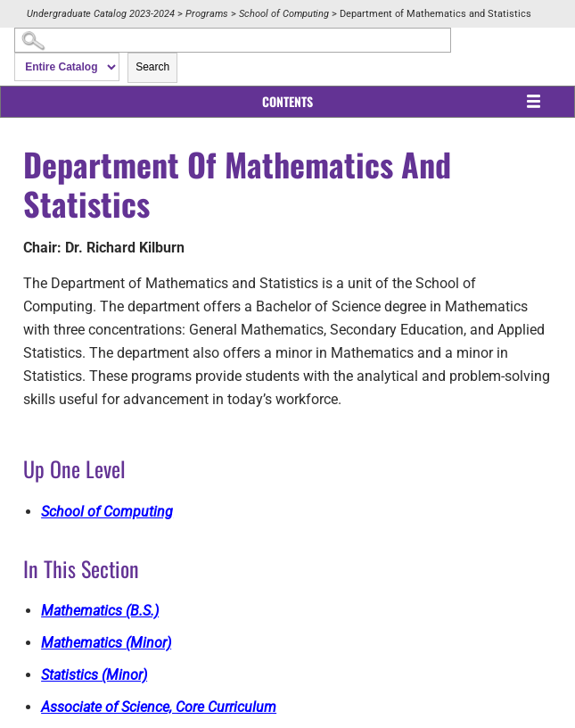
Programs (207, 14)
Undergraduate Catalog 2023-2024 (101, 14)
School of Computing (284, 14)
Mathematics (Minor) (106, 643)
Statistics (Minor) (94, 675)
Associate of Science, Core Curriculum (159, 707)
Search (152, 67)
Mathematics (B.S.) (100, 611)
